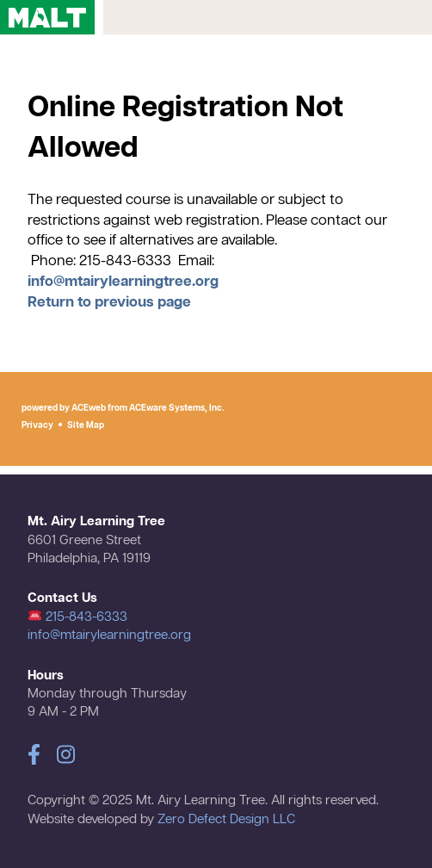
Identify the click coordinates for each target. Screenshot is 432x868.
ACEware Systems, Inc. (177, 408)
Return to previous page (109, 303)
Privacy (37, 425)
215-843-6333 (78, 617)
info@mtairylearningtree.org (123, 282)
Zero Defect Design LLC (226, 820)
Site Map (86, 425)
